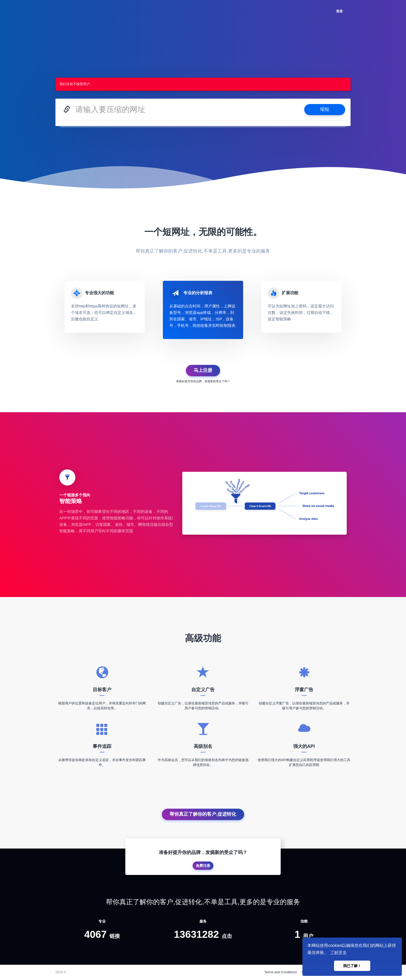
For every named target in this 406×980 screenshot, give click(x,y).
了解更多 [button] (338, 952)
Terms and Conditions (281, 972)
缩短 (325, 109)
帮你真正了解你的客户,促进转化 (203, 814)
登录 (339, 11)
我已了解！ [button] (352, 966)
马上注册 (203, 370)
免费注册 (203, 866)
